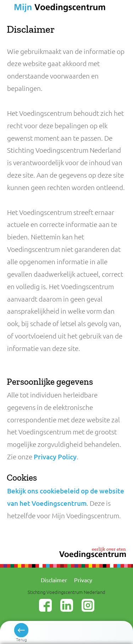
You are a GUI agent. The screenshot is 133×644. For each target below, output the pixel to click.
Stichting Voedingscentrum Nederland (66, 592)
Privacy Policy (55, 457)
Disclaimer (54, 580)
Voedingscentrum (56, 9)
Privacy (83, 580)
